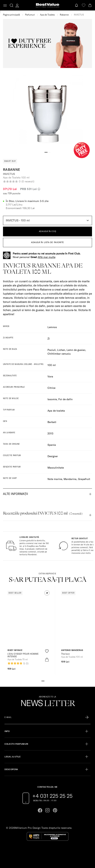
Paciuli (52, 350)
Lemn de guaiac (76, 350)
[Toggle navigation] (5, 6)
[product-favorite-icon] (47, 651)
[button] (47, 593)
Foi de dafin (65, 399)
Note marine (55, 479)
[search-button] (12, 5)
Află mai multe (47, 257)
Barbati (52, 422)
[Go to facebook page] (40, 810)
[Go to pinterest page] (55, 810)
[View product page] (28, 621)
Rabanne (64, 15)
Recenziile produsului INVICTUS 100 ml (43, 513)
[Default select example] (47, 220)
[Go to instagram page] (47, 810)
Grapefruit (84, 479)
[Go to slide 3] (49, 681)
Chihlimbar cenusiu (59, 354)
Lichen (61, 350)
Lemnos (52, 327)
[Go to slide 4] (52, 681)
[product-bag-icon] (47, 660)
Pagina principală (11, 15)
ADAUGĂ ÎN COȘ (47, 231)
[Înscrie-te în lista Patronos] (87, 717)
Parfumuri (30, 15)
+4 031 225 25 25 (52, 796)
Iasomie (52, 399)
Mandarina (70, 479)
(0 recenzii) (28, 181)
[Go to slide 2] (49, 152)
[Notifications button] (77, 5)
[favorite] (84, 5)
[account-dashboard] (17, 5)
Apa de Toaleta (47, 15)
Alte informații (16, 494)
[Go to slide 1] (46, 152)
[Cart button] (90, 5)
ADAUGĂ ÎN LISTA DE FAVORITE (47, 242)
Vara (50, 376)
